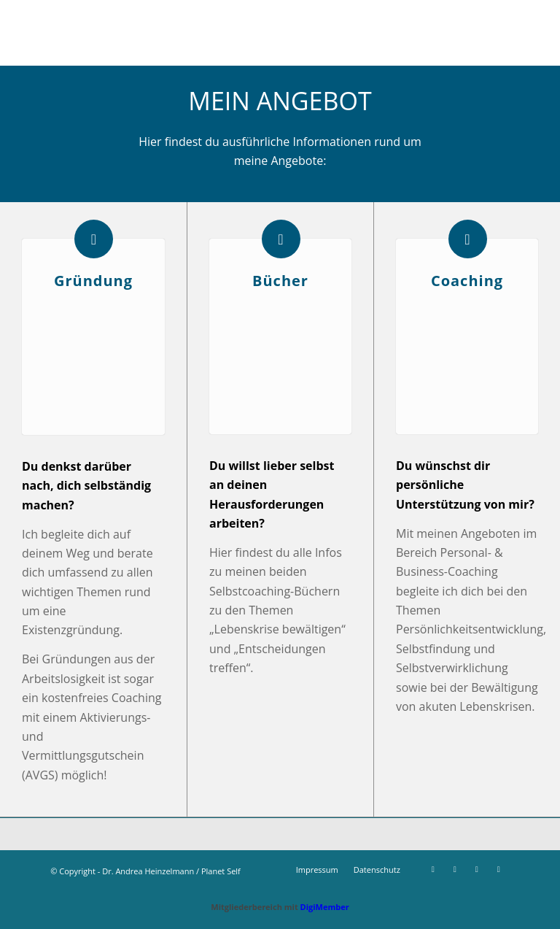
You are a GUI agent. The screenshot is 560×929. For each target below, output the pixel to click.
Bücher (280, 281)
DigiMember (325, 907)
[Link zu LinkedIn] (499, 869)
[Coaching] (468, 239)
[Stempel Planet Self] (280, 33)
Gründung (93, 281)
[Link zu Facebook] (433, 869)
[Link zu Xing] (477, 869)
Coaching (467, 281)
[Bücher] (281, 239)
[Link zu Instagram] (455, 869)
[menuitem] (317, 870)
